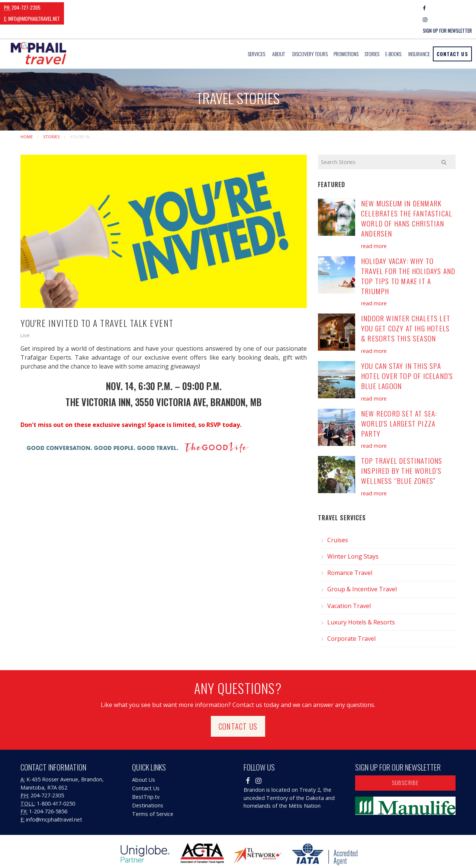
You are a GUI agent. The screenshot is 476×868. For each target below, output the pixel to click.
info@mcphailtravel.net (77, 7)
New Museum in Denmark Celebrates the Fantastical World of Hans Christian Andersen (407, 196)
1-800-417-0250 (56, 781)
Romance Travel (350, 550)
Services (256, 31)
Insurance (419, 31)
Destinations (148, 783)
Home (27, 114)
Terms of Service (153, 792)
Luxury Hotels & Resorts (361, 599)
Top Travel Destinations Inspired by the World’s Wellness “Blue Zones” (402, 448)
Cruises (338, 517)
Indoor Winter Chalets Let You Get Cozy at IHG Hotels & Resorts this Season (406, 306)
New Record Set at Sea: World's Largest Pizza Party (399, 401)
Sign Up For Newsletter (447, 8)
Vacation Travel (349, 583)
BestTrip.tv (146, 774)
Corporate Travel (351, 616)
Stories (372, 31)
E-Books (393, 31)
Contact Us (452, 31)
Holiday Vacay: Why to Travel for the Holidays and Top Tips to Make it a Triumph (408, 253)
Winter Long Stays (353, 534)
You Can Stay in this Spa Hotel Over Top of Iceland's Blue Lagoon (407, 353)
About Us (144, 757)
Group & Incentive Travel (362, 567)
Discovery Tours (310, 31)
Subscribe (406, 760)
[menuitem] (257, 31)
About (279, 31)
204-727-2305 (22, 7)
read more (374, 223)
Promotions (346, 31)
